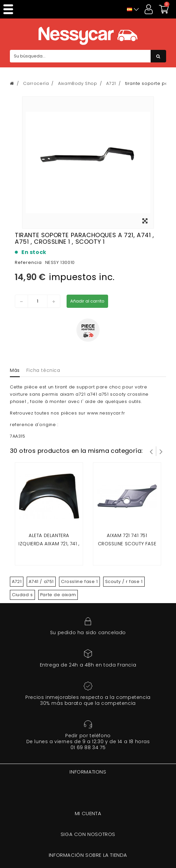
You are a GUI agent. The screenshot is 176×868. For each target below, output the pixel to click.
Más (15, 370)
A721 (17, 581)
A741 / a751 (41, 581)
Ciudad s (22, 595)
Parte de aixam (58, 595)
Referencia (28, 262)
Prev (151, 451)
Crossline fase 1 (79, 581)
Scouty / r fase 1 (124, 581)
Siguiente (161, 451)
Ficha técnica (43, 370)
